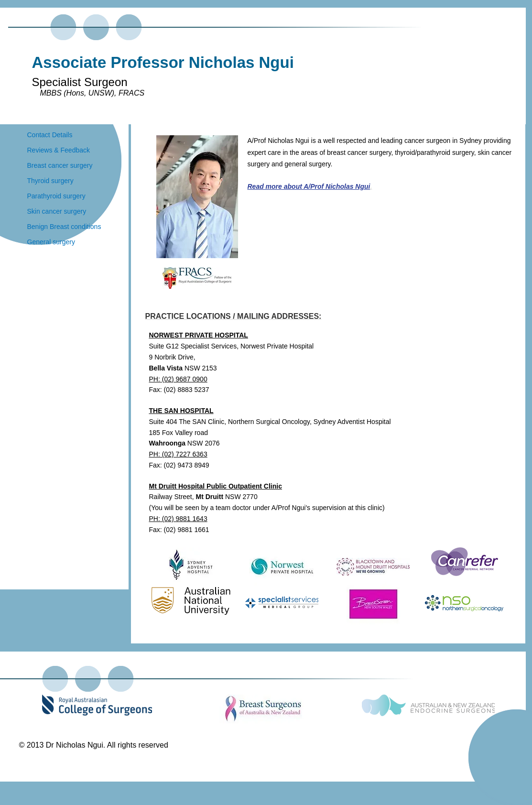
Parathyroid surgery (56, 196)
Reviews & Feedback (59, 150)
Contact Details (50, 135)
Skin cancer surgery (57, 211)
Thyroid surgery (50, 181)
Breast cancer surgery (60, 165)
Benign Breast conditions (64, 227)
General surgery (51, 242)
